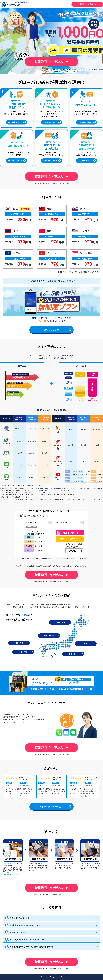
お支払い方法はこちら (11, 874)
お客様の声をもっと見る (52, 806)
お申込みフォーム (9, 864)
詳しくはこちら (51, 330)
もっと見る (19, 796)
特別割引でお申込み (49, 61)
